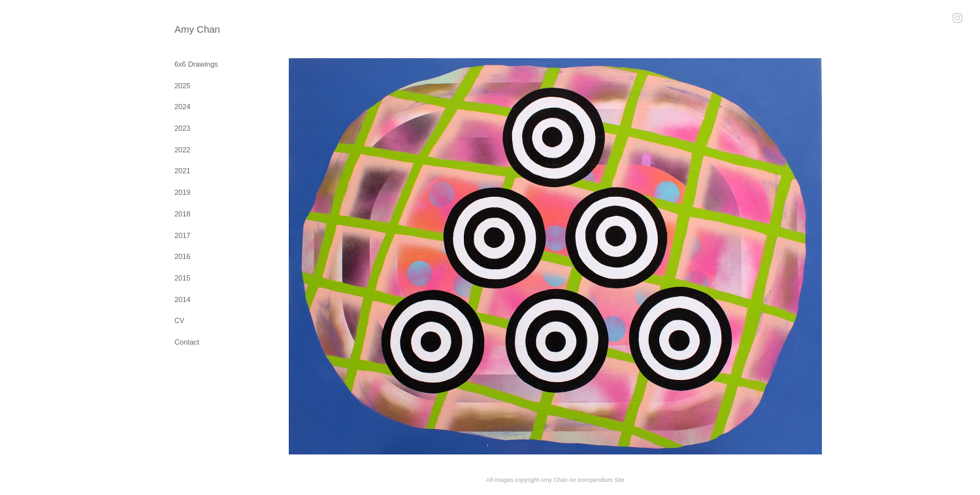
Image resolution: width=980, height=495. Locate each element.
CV (179, 320)
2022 (182, 150)
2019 (182, 192)
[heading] (207, 29)
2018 (182, 214)
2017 (182, 235)
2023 (182, 128)
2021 (182, 171)
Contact (187, 342)
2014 (182, 299)
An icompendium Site (597, 480)
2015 (182, 278)
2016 (182, 256)
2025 (182, 86)
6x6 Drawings (196, 64)
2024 (182, 107)
